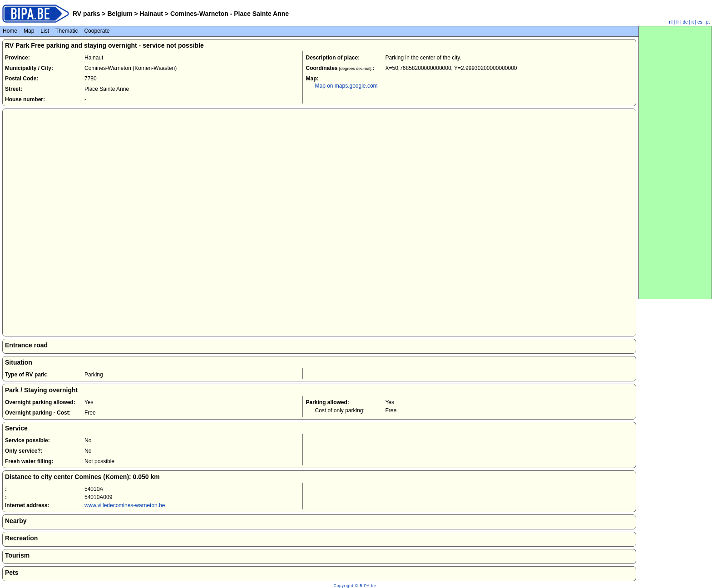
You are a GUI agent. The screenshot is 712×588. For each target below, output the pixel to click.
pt (708, 22)
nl (671, 22)
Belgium (120, 14)
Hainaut (151, 14)
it (693, 22)
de (685, 22)
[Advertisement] (675, 163)
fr (677, 22)
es (700, 22)
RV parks (86, 14)
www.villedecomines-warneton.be (125, 505)
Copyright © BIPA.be (355, 586)
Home (10, 31)
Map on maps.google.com (346, 86)
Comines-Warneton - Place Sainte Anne (229, 14)
